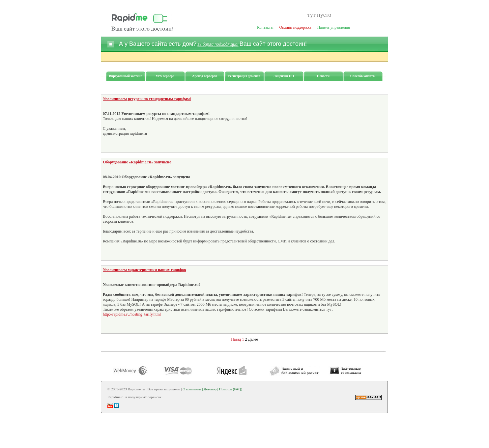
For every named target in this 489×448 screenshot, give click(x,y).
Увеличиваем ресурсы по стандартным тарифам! (147, 99)
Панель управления (334, 27)
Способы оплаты (363, 76)
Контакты (265, 27)
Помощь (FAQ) (231, 389)
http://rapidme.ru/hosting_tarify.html (132, 314)
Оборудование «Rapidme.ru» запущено (137, 162)
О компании (192, 389)
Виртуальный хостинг (126, 76)
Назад (236, 339)
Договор (210, 389)
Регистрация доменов (244, 76)
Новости (323, 76)
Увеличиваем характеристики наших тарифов (144, 270)
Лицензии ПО (284, 76)
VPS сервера (165, 76)
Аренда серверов (205, 76)
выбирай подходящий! (218, 44)
